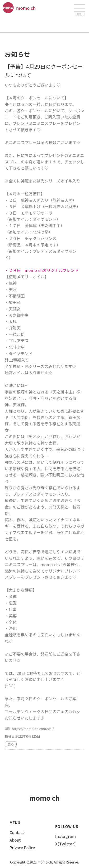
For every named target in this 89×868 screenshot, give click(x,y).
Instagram (66, 836)
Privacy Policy (22, 848)
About (15, 840)
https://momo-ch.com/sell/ (33, 729)
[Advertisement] (45, 24)
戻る (11, 744)
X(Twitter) (65, 844)
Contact (17, 832)
